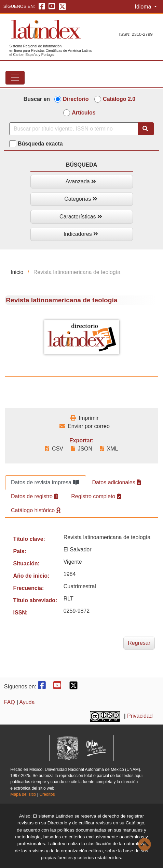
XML (109, 449)
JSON (81, 449)
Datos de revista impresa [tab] (45, 482)
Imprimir (84, 418)
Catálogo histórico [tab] (36, 510)
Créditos (47, 794)
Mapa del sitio (23, 794)
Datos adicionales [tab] (116, 482)
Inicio (17, 272)
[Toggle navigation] (15, 78)
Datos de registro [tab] (35, 496)
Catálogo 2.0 (119, 99)
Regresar (139, 643)
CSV (54, 449)
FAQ (10, 702)
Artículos (84, 113)
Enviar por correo (85, 426)
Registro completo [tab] (96, 496)
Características (81, 217)
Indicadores (81, 234)
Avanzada (81, 181)
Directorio (76, 99)
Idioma (144, 7)
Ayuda (27, 702)
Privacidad (140, 716)
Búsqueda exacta (40, 144)
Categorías (81, 199)
